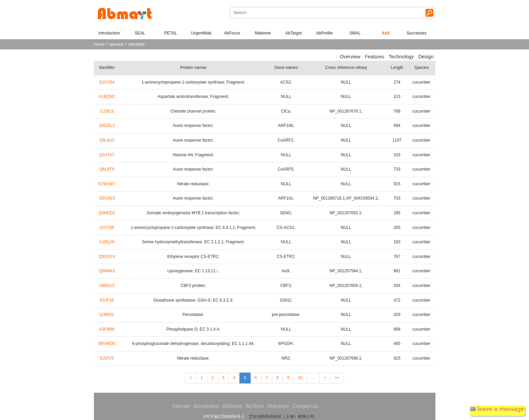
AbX (386, 33)
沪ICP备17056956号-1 (224, 417)
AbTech (255, 406)
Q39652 (107, 315)
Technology (401, 57)
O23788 (107, 228)
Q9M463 (107, 271)
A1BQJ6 (107, 242)
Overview (350, 57)
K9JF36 (107, 300)
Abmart (181, 406)
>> (337, 378)
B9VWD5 (107, 344)
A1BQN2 (107, 97)
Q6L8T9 (107, 169)
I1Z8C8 (107, 111)
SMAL (355, 33)
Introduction (109, 33)
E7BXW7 (107, 184)
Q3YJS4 (107, 82)
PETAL (171, 33)
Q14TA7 (107, 155)
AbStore (232, 406)
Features (374, 57)
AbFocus (232, 33)
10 (300, 378)
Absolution (206, 406)
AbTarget (293, 33)
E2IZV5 (107, 358)
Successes (416, 33)
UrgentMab (201, 33)
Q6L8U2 (107, 140)
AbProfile (324, 33)
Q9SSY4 (107, 257)
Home (99, 44)
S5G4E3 (107, 198)
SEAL (140, 33)
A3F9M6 (107, 329)
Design (426, 57)
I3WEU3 (107, 286)
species (116, 44)
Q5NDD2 (107, 213)
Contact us (305, 406)
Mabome (263, 33)
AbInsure (278, 406)
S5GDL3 (107, 126)
